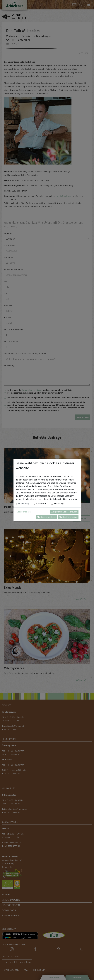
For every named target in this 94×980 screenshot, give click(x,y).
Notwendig (24, 504)
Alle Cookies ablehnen (46, 517)
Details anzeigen (24, 512)
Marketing (59, 504)
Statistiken (41, 504)
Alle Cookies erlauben (68, 517)
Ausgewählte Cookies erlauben (64, 512)
